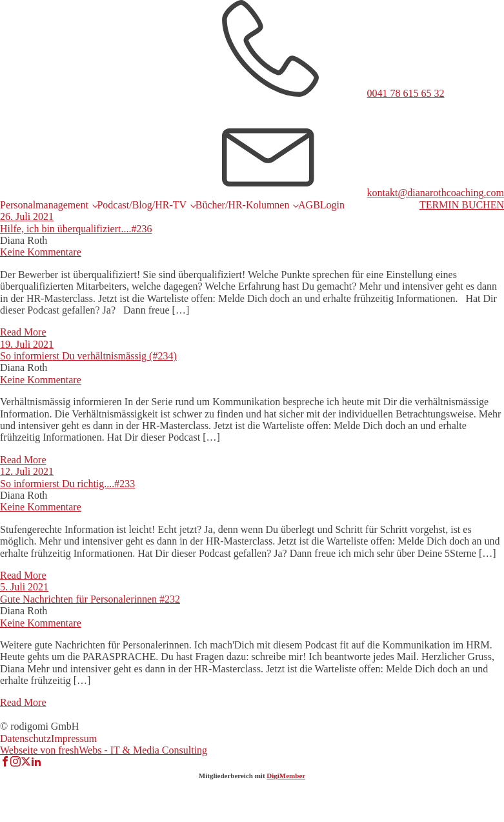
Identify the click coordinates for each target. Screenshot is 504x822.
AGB (309, 205)
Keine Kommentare (41, 252)
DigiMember (286, 776)
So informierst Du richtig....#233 (67, 484)
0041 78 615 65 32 (406, 93)
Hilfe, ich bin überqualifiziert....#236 (76, 229)
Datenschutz (25, 738)
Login (332, 205)
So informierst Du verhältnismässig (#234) (88, 356)
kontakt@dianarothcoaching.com (436, 193)
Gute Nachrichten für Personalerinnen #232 (90, 599)
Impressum (74, 738)
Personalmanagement (44, 205)
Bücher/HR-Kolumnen (243, 205)
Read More (23, 332)
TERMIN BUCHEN (462, 205)
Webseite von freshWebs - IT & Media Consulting (104, 750)
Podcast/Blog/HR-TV (142, 205)
